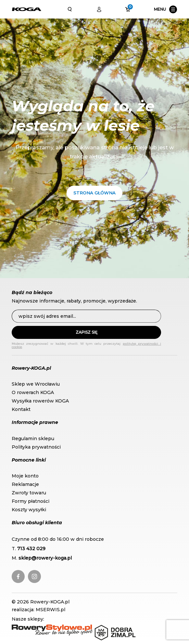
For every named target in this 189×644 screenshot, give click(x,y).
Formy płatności (31, 501)
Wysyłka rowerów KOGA (40, 401)
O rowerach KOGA (33, 392)
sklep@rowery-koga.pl (45, 558)
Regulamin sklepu (33, 439)
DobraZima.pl (110, 628)
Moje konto (25, 476)
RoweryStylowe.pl (33, 628)
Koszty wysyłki (29, 510)
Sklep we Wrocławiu (36, 384)
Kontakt (21, 409)
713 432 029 (31, 549)
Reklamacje (25, 484)
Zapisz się (87, 332)
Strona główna (94, 193)
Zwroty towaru (29, 493)
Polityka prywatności (36, 447)
